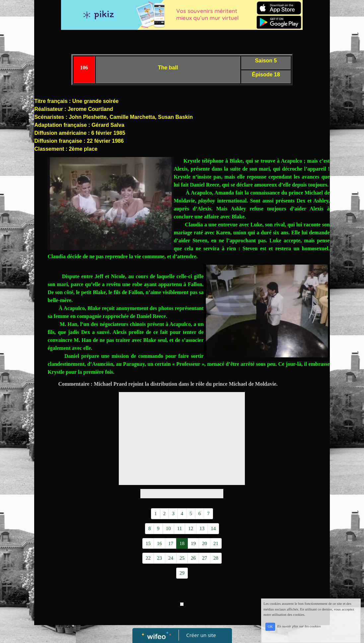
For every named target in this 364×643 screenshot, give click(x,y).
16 (159, 543)
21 (216, 543)
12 (191, 528)
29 (182, 573)
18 (182, 543)
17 (171, 543)
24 (171, 558)
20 (205, 543)
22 (148, 558)
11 (180, 528)
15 (148, 543)
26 (193, 558)
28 (216, 558)
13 (202, 528)
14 (213, 528)
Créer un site (201, 635)
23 (159, 558)
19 (193, 543)
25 (182, 558)
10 (168, 528)
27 (205, 558)
